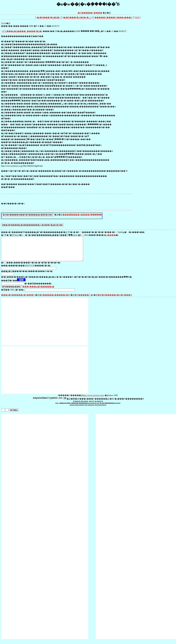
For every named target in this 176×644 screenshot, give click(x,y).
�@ (74, 13)
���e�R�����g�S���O (18, 300)
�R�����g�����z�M (55, 300)
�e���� (110, 235)
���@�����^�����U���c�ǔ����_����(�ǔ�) (22, 31)
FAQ (137, 17)
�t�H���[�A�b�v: (13, 204)
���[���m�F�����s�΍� (38, 291)
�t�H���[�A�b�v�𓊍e (77, 17)
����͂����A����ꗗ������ (82, 215)
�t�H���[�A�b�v (48, 17)
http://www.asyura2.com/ (94, 400)
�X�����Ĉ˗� (84, 300)
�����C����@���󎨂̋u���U (113, 17)
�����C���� (92, 13)
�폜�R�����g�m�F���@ (115, 300)
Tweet (4, 23)
